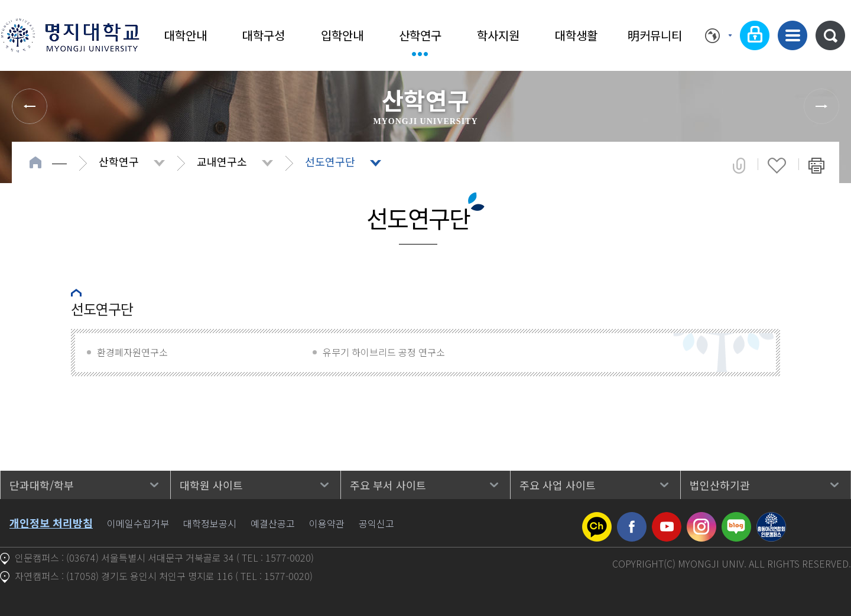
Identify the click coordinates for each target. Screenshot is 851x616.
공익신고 (376, 523)
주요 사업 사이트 (558, 485)
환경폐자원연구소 (132, 352)
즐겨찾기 (777, 165)
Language (718, 35)
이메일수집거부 (138, 523)
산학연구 (420, 35)
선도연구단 (330, 161)
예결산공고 (273, 523)
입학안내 (342, 35)
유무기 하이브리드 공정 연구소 (384, 352)
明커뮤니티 (655, 35)
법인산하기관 (720, 485)
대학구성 (264, 35)
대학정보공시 (210, 523)
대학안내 (186, 35)
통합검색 (830, 35)
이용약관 (327, 523)
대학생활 (576, 35)
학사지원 (498, 35)
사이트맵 (792, 35)
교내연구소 (222, 161)
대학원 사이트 (211, 485)
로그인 (755, 35)
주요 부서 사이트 (388, 485)
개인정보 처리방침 (51, 523)
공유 (739, 165)
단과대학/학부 (42, 485)
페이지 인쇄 (816, 165)
